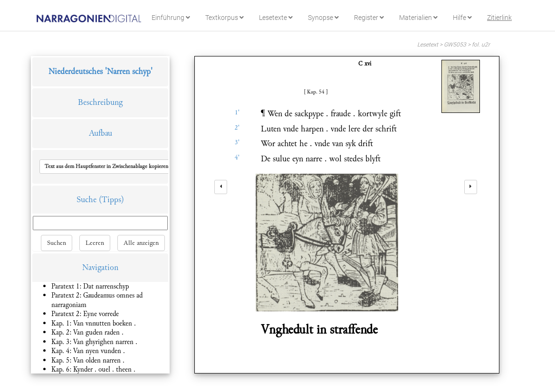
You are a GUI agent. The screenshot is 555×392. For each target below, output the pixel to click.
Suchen (57, 243)
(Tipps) (111, 200)
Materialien (418, 18)
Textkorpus (225, 18)
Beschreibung (100, 102)
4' (237, 158)
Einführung (171, 18)
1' (237, 112)
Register (369, 18)
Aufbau (100, 133)
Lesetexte (276, 18)
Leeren (95, 243)
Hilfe (462, 18)
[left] (221, 187)
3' (237, 142)
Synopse (323, 18)
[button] (106, 167)
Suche (86, 200)
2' (237, 128)
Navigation (100, 267)
